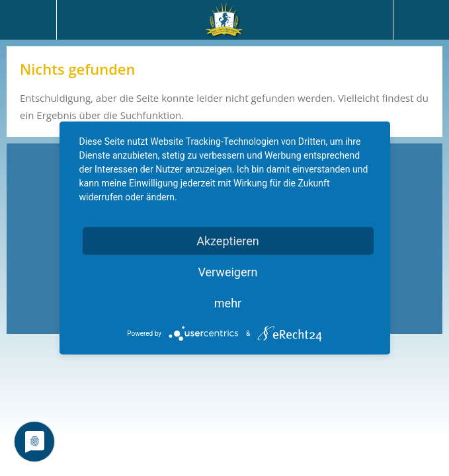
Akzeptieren (228, 241)
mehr (228, 303)
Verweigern (227, 272)
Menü (28, 20)
